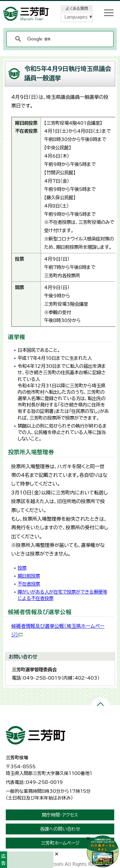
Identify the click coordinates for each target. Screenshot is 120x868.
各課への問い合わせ (60, 829)
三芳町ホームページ (60, 843)
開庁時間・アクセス (60, 815)
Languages (76, 17)
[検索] (59, 39)
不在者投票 (29, 584)
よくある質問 (77, 8)
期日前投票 (29, 576)
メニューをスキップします (60, 4)
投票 (22, 568)
